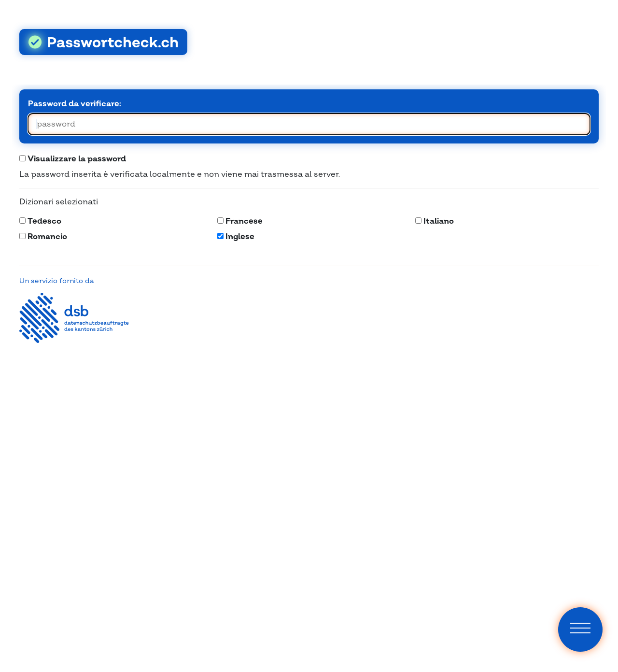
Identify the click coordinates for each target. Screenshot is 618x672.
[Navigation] (580, 629)
